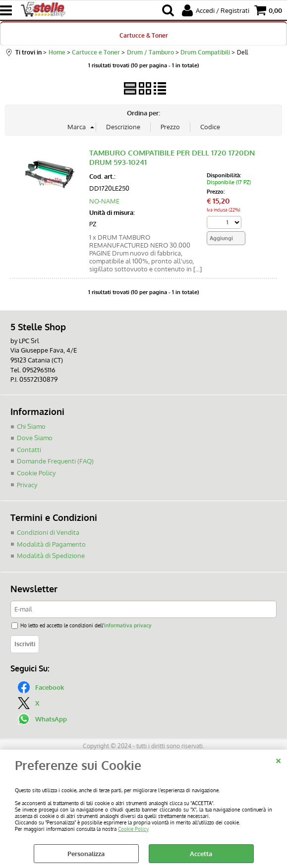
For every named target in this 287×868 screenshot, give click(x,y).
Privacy (27, 484)
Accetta (201, 854)
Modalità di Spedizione (51, 555)
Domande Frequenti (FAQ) (55, 461)
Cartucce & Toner (144, 35)
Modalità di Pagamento (51, 544)
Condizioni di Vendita (48, 532)
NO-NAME (104, 201)
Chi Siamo (31, 426)
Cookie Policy (133, 829)
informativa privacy (128, 625)
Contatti (29, 449)
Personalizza (86, 854)
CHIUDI (278, 760)
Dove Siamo (35, 438)
